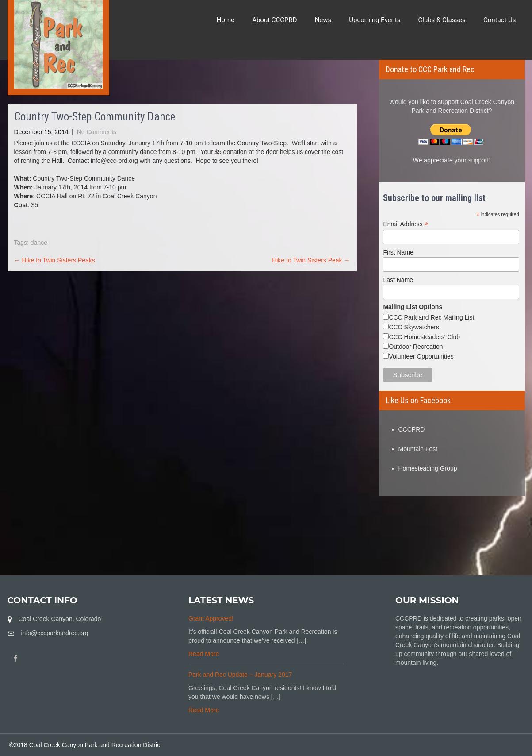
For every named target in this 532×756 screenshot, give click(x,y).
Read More (204, 654)
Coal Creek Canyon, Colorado (60, 619)
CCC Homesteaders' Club (424, 337)
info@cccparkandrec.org (55, 633)
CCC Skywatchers (414, 327)
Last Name (398, 280)
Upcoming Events (375, 20)
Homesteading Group (428, 468)
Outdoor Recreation (416, 347)
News (323, 20)
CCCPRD (412, 429)
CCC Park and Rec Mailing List (431, 317)
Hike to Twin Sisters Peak (311, 260)
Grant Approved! (211, 618)
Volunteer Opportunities (421, 356)
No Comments (97, 132)
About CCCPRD (275, 20)
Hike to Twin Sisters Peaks (55, 260)
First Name (398, 252)
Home (226, 20)
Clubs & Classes (442, 20)
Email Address (406, 224)
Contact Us (500, 20)
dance (39, 243)
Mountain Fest (418, 449)
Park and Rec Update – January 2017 (240, 675)
